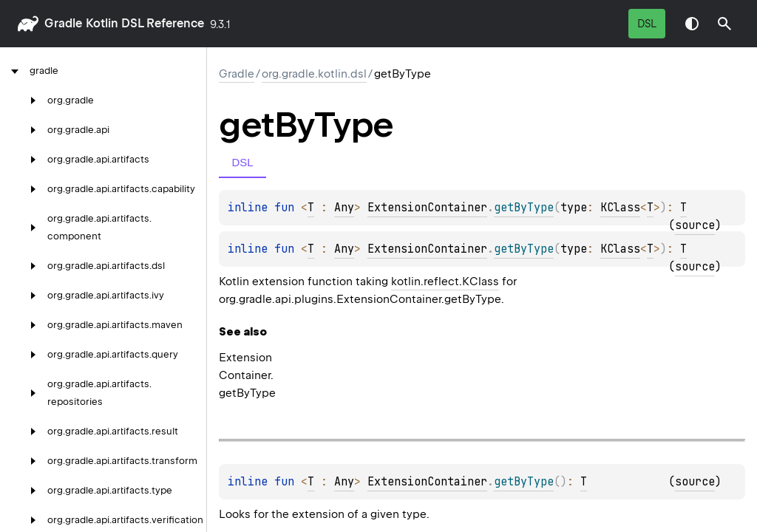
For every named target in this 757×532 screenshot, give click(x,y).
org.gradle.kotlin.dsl (314, 74)
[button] (724, 24)
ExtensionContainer (427, 208)
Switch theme (692, 24)
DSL (647, 24)
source (695, 225)
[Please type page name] (724, 24)
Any (344, 208)
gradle (63, 23)
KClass (620, 208)
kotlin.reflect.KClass (445, 282)
